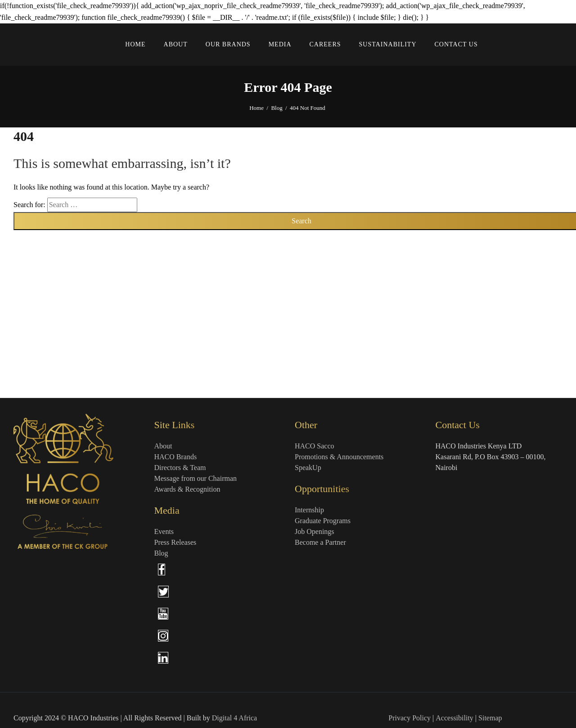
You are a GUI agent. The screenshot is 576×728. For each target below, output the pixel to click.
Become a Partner (320, 542)
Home (256, 108)
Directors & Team (180, 468)
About (163, 446)
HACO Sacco (315, 446)
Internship (309, 510)
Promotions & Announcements (339, 457)
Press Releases (175, 542)
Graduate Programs (323, 521)
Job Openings (315, 531)
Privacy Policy (409, 718)
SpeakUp (308, 468)
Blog (277, 108)
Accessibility (454, 718)
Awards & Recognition (187, 489)
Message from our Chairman (196, 478)
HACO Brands (176, 457)
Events (164, 531)
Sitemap (490, 718)
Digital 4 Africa (234, 718)
